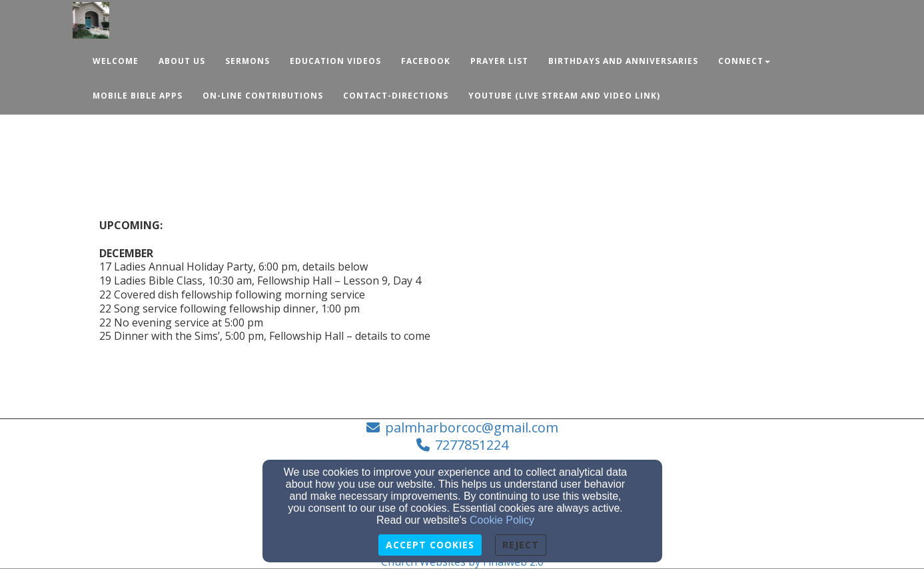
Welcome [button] (116, 61)
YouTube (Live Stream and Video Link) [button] (564, 96)
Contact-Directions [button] (396, 96)
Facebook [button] (426, 61)
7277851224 (472, 445)
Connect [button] (744, 61)
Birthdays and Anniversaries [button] (623, 61)
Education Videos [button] (335, 61)
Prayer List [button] (499, 61)
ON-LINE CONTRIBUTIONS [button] (263, 96)
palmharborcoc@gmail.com (472, 427)
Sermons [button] (247, 61)
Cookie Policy (502, 520)
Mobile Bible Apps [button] (138, 96)
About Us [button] (182, 61)
